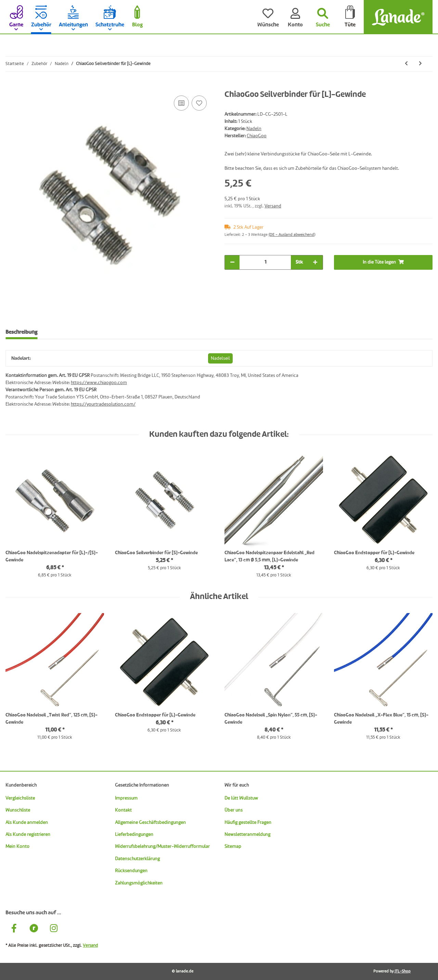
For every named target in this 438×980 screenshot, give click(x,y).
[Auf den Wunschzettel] (199, 103)
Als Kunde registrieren (28, 835)
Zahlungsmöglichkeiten (139, 883)
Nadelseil (220, 358)
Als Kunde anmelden (27, 823)
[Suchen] (323, 17)
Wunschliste (18, 810)
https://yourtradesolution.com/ (103, 404)
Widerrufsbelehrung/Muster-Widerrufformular (162, 847)
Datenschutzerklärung (137, 859)
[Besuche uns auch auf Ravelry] (34, 929)
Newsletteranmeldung (247, 835)
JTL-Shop (403, 971)
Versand (273, 206)
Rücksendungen (131, 871)
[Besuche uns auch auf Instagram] (54, 929)
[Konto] (295, 17)
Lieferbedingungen (134, 835)
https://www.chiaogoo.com (99, 383)
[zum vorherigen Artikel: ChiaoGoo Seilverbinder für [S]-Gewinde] (406, 64)
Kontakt (123, 810)
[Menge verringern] (232, 262)
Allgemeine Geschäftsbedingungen (150, 823)
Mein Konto (17, 847)
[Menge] (265, 262)
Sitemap (233, 847)
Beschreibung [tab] (21, 332)
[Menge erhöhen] (315, 262)
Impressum (126, 798)
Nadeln (254, 129)
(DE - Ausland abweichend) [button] (292, 235)
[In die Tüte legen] (11, 86)
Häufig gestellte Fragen (248, 823)
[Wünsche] (268, 17)
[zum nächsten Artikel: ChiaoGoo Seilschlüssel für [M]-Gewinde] (420, 64)
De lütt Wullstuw (241, 798)
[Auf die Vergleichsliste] (181, 103)
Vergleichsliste (20, 798)
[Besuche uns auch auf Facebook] (14, 929)
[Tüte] (350, 17)
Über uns (234, 810)
